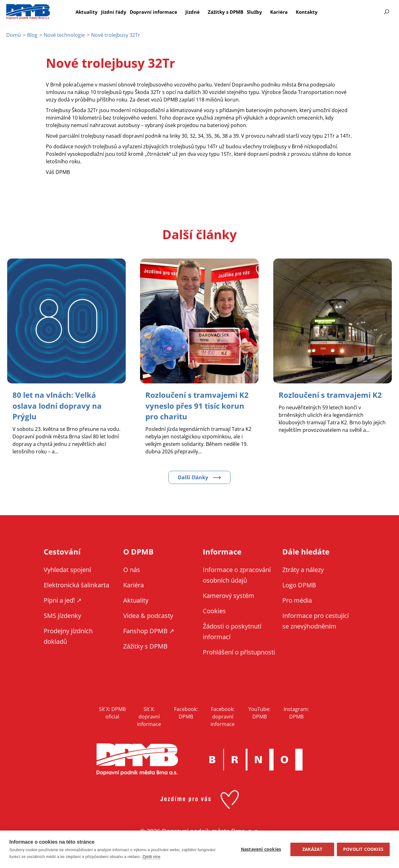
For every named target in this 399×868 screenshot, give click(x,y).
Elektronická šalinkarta (76, 584)
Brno (256, 759)
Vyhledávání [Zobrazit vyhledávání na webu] (387, 12)
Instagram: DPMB (296, 712)
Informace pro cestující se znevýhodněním (368, 12)
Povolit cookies (363, 849)
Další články (193, 477)
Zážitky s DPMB (226, 12)
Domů (14, 35)
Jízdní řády (114, 12)
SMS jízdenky (62, 615)
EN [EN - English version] (352, 12)
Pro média (297, 600)
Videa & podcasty (148, 615)
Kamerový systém (229, 595)
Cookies (214, 610)
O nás (132, 569)
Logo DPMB (299, 584)
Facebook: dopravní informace (223, 716)
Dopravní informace (153, 12)
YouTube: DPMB (259, 712)
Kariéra (279, 12)
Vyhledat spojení (67, 569)
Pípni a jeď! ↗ (63, 600)
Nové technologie (64, 35)
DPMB (137, 759)
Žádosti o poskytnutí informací (232, 631)
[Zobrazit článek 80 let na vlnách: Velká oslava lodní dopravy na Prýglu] (57, 405)
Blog (32, 35)
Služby (254, 12)
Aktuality (87, 12)
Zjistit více (151, 857)
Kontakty (307, 12)
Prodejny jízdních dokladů (68, 636)
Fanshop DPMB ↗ (149, 630)
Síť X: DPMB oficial (112, 712)
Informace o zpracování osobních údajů (237, 574)
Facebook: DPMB (186, 712)
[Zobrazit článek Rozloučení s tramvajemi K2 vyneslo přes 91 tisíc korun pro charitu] (197, 405)
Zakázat (312, 849)
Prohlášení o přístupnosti (239, 651)
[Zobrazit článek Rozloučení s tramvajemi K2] (330, 395)
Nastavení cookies (261, 849)
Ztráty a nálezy (303, 569)
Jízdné (192, 12)
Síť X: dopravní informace (149, 716)
